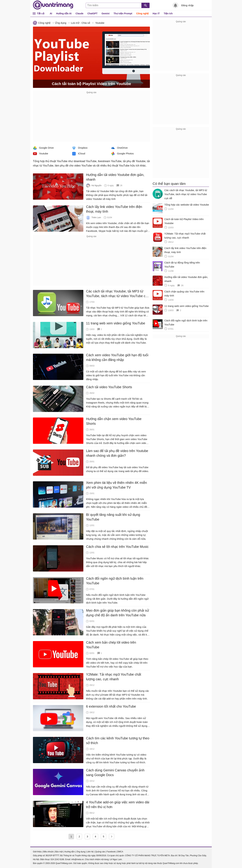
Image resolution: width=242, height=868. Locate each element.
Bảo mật (59, 852)
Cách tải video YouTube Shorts (109, 387)
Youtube (100, 23)
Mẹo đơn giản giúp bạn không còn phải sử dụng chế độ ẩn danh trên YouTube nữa (117, 613)
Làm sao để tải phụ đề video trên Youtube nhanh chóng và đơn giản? (117, 453)
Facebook (111, 852)
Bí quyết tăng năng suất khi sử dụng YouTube (113, 517)
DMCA (120, 852)
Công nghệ (142, 13)
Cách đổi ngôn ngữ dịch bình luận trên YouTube (115, 581)
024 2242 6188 (57, 859)
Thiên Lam (96, 218)
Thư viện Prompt (123, 13)
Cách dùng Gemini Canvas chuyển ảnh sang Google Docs (115, 773)
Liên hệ (90, 852)
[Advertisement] (91, 118)
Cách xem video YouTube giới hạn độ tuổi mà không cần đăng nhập (117, 357)
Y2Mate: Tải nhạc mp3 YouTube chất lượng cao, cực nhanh (114, 677)
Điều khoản (48, 852)
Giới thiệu (37, 852)
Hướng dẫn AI (64, 13)
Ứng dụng (61, 23)
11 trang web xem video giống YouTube (116, 323)
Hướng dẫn (69, 852)
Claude (80, 13)
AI (51, 13)
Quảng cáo (100, 852)
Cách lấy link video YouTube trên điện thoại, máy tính (114, 209)
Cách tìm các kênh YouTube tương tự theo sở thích (118, 741)
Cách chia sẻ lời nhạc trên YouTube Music (117, 547)
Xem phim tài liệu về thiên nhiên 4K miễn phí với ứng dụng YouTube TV (116, 485)
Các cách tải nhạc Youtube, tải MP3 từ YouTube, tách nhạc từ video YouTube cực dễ (118, 294)
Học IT (156, 13)
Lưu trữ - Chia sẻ (80, 23)
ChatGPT (92, 13)
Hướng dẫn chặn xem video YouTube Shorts (114, 421)
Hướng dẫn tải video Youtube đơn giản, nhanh (115, 177)
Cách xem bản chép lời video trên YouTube (111, 645)
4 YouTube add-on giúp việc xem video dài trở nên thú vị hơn (118, 805)
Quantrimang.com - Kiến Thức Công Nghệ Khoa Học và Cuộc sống (53, 5)
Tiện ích (168, 13)
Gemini (105, 13)
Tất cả (41, 13)
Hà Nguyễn (96, 186)
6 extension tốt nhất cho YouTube (111, 706)
